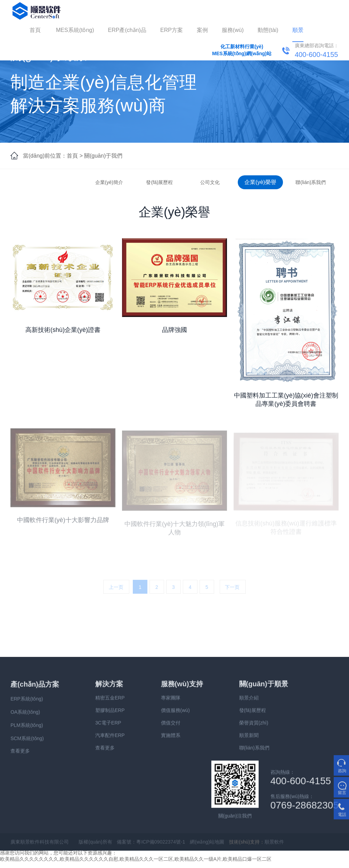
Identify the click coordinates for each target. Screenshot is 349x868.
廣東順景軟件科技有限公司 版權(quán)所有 (61, 846)
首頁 (35, 30)
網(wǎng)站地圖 (207, 846)
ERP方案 (172, 30)
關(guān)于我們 (103, 156)
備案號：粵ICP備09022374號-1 (151, 846)
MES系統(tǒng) (75, 30)
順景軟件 (274, 846)
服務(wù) (233, 30)
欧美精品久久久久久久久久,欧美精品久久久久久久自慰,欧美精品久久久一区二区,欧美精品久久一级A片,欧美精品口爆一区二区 (136, 859)
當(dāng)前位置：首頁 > (53, 156)
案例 (202, 30)
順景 (298, 30)
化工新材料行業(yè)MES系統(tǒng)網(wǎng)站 (242, 50)
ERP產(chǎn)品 (127, 30)
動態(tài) (268, 30)
